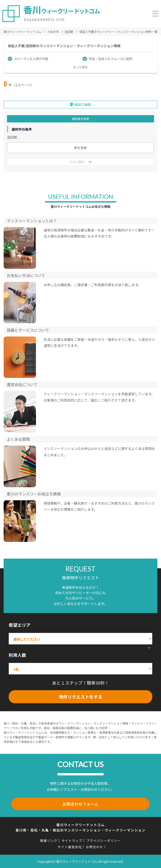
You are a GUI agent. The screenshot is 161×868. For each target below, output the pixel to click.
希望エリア (20, 625)
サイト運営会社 (70, 847)
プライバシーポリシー (104, 841)
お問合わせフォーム (80, 804)
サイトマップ (72, 841)
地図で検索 (83, 105)
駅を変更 (80, 148)
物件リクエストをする (81, 697)
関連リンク (49, 841)
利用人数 (17, 655)
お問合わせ (95, 847)
